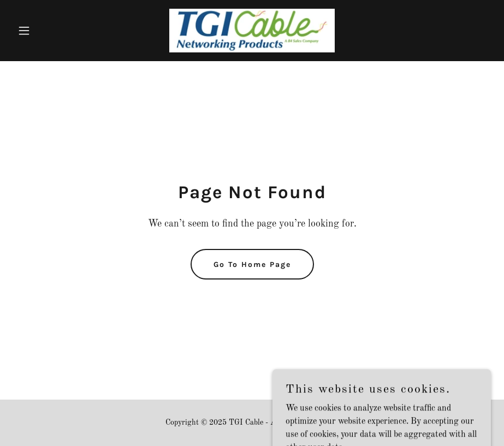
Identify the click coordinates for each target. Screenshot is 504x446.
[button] (49, 31)
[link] (252, 31)
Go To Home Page (252, 264)
